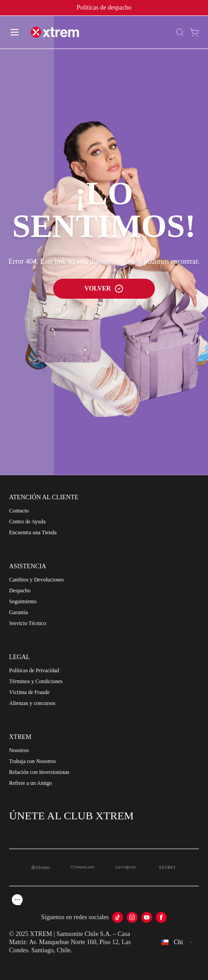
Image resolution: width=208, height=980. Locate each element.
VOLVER (104, 289)
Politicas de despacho (104, 7)
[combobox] (177, 942)
